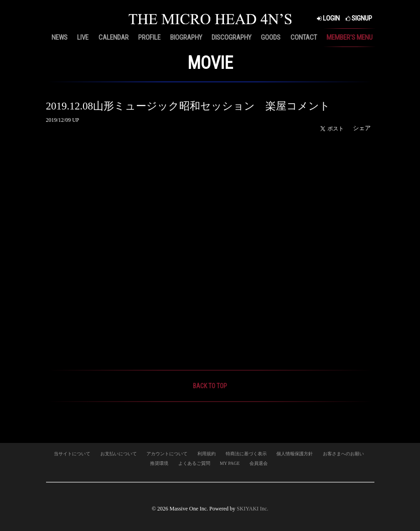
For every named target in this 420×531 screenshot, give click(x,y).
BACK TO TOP (210, 386)
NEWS (60, 37)
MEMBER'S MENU (350, 37)
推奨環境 (159, 463)
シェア (362, 128)
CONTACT (304, 37)
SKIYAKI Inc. (252, 509)
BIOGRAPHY (186, 37)
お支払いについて (119, 454)
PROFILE (149, 37)
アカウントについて (167, 454)
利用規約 (207, 454)
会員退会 (259, 463)
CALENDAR (114, 37)
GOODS (271, 37)
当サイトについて (72, 454)
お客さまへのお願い (343, 454)
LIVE (83, 37)
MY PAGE (230, 463)
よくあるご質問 (194, 463)
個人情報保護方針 (295, 454)
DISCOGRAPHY (231, 37)
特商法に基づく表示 (246, 454)
